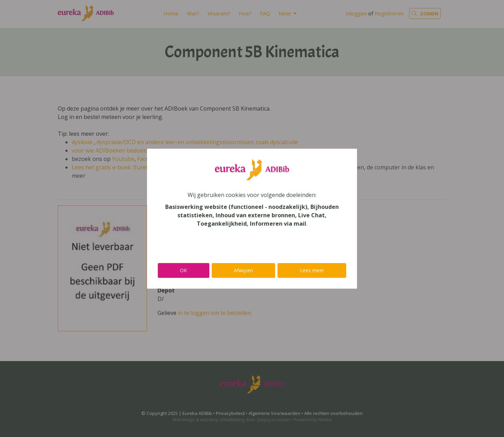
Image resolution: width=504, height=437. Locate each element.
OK (183, 270)
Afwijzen (243, 270)
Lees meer (312, 270)
